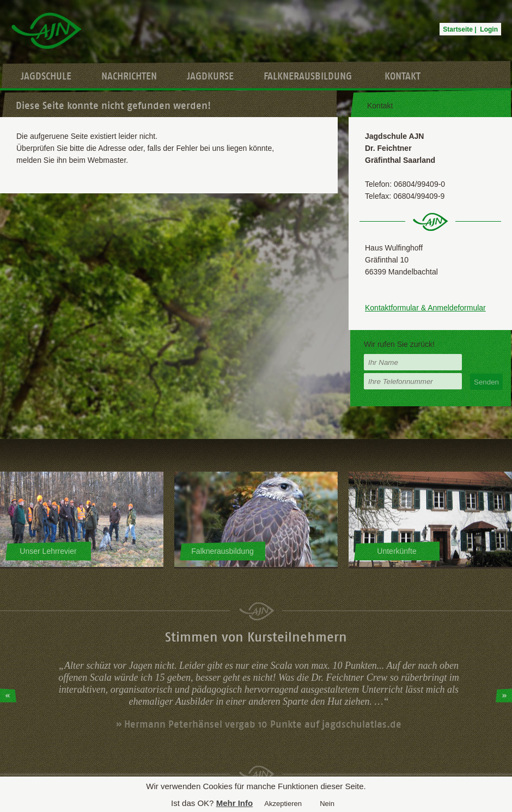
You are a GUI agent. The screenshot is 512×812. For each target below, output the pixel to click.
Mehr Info (235, 803)
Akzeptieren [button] (283, 804)
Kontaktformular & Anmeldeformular (425, 308)
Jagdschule (46, 76)
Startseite (458, 29)
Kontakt (403, 76)
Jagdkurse (210, 76)
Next (504, 695)
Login (489, 29)
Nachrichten (129, 76)
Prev (8, 695)
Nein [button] (327, 804)
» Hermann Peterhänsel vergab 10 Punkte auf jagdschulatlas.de (259, 724)
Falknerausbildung (308, 76)
